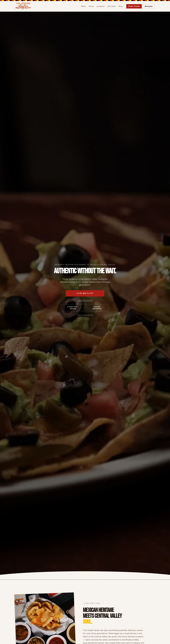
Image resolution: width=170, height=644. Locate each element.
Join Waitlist (85, 293)
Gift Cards (112, 6)
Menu (84, 6)
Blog (121, 6)
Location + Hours (73, 308)
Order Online (134, 6)
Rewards (149, 6)
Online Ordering (97, 308)
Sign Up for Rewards (85, 300)
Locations (101, 6)
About (91, 6)
